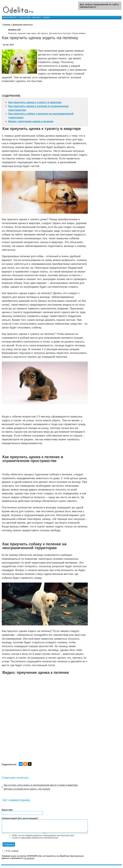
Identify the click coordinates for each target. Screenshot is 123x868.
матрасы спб (14, 30)
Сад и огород (24, 18)
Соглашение (29, 861)
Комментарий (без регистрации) (20, 818)
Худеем (46, 18)
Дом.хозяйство (10, 18)
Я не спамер (12, 853)
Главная (6, 25)
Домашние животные (23, 25)
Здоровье (37, 18)
